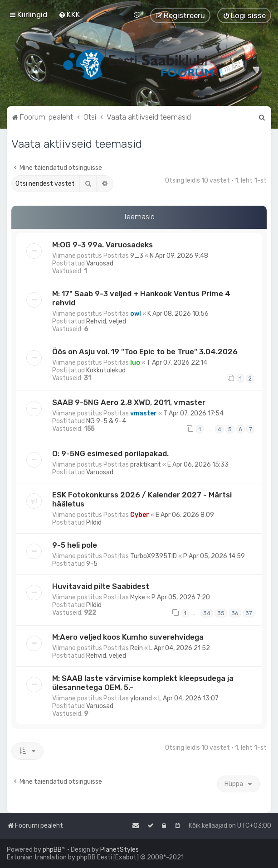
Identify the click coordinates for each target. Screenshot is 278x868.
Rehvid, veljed (106, 321)
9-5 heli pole (75, 545)
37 (249, 613)
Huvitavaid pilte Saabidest (101, 586)
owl (136, 314)
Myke (138, 597)
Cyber (140, 515)
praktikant (146, 465)
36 (235, 613)
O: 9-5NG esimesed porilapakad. (110, 453)
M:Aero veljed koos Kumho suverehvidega (128, 637)
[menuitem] (69, 14)
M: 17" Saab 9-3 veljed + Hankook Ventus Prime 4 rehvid (141, 298)
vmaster (144, 413)
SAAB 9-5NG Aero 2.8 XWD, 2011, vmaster (129, 402)
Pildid (94, 523)
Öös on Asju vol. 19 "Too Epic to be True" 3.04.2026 (145, 352)
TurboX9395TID (154, 556)
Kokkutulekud (106, 370)
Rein (137, 648)
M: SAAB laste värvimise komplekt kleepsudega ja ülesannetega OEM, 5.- (143, 683)
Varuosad (100, 263)
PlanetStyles (119, 850)
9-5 (92, 564)
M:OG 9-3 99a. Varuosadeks (102, 245)
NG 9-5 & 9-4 (106, 421)
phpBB (52, 850)
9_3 (137, 256)
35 (221, 613)
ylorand (141, 698)
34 (207, 613)
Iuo (135, 363)
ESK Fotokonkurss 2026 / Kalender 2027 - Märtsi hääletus (142, 499)
